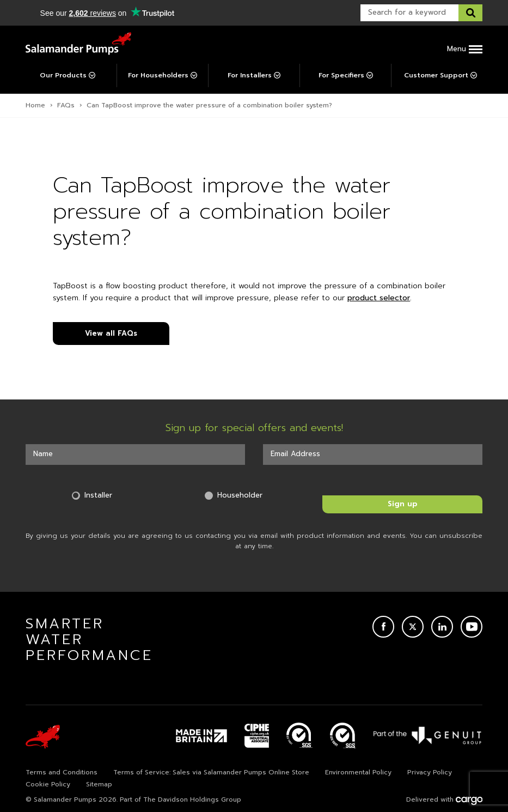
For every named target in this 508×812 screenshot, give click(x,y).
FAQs (66, 105)
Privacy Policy (430, 772)
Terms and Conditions (62, 772)
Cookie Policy (48, 784)
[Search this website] (470, 13)
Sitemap (99, 784)
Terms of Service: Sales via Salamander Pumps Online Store (211, 772)
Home (35, 105)
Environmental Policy (358, 772)
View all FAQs (111, 333)
